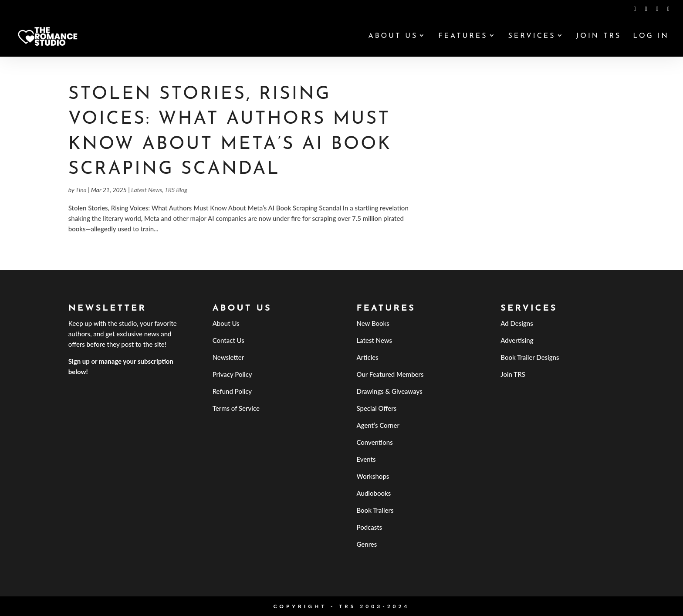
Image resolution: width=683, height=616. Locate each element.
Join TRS (598, 36)
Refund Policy (232, 391)
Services (532, 36)
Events (366, 459)
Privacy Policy (232, 374)
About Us (393, 36)
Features (463, 36)
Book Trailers (375, 510)
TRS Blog (176, 190)
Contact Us (228, 340)
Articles (367, 357)
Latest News (147, 190)
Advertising (517, 340)
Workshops (373, 476)
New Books (373, 323)
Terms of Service (236, 408)
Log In (651, 36)
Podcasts (369, 527)
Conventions (374, 442)
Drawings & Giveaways (389, 391)
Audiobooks (374, 493)
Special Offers (376, 408)
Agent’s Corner (378, 425)
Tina (81, 190)
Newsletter (228, 357)
